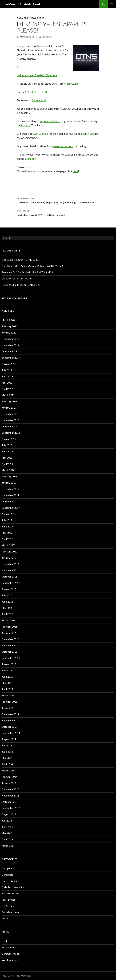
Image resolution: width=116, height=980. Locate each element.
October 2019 (9, 351)
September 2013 (11, 808)
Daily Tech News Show (30, 18)
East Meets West (11, 893)
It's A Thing (8, 906)
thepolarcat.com (63, 146)
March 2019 (8, 395)
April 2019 (7, 389)
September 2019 (11, 358)
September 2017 (11, 508)
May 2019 (7, 383)
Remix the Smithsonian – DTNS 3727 (22, 285)
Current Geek (9, 881)
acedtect (47, 37)
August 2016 (9, 589)
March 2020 (8, 320)
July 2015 (7, 670)
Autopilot (7, 868)
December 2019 (10, 339)
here (75, 171)
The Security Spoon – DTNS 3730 (20, 260)
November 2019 (10, 345)
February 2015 (10, 702)
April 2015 (7, 689)
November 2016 (10, 570)
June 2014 (7, 752)
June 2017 (7, 526)
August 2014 (9, 739)
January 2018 (9, 483)
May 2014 (7, 758)
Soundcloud (39, 100)
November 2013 (10, 796)
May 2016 (7, 608)
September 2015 (11, 658)
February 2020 (10, 326)
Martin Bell (88, 134)
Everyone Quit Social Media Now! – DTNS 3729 (27, 272)
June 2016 (7, 602)
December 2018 (10, 414)
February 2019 (10, 401)
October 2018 (9, 426)
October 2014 (9, 727)
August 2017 (9, 514)
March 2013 (8, 846)
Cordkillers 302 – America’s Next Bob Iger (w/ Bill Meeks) (32, 266)
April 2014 (7, 764)
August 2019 (9, 364)
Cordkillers (8, 875)
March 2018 (8, 470)
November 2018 (10, 420)
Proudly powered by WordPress (17, 976)
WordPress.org (10, 960)
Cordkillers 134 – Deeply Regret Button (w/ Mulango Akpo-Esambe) (58, 200)
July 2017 (7, 520)
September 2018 (11, 433)
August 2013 (9, 814)
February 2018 (10, 476)
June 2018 (7, 451)
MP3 (20, 67)
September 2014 (11, 733)
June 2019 (7, 376)
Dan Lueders (41, 134)
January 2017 (9, 558)
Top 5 (5, 918)
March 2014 (8, 770)
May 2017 (7, 533)
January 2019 (9, 408)
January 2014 (9, 783)
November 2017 (10, 495)
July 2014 (7, 745)
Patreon (25, 125)
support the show (50, 121)
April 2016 (7, 614)
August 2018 (9, 439)
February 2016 (10, 627)
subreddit (31, 159)
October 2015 (9, 652)
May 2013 (7, 833)
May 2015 (7, 683)
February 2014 (10, 777)
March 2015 (8, 695)
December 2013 (10, 789)
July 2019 (7, 370)
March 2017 (8, 545)
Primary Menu (112, 4)
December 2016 (10, 564)
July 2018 (7, 445)
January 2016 (9, 633)
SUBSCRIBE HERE (36, 92)
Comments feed (11, 954)
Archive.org (71, 84)
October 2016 (9, 577)
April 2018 (7, 464)
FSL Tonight (8, 900)
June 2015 (7, 677)
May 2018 (7, 458)
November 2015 (10, 645)
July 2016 (7, 595)
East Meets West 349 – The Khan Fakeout (58, 213)
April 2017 (7, 539)
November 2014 (10, 720)
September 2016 (11, 583)
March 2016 (8, 620)
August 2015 (9, 664)
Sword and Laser (11, 912)
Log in (5, 941)
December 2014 (10, 714)
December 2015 (10, 639)
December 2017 (10, 489)
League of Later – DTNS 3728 (18, 278)
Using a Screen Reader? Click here (37, 75)
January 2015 (9, 708)
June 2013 (7, 827)
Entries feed (8, 947)
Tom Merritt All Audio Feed (21, 4)
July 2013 (7, 821)
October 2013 (9, 802)
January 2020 (9, 333)
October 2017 (9, 501)
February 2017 (10, 552)
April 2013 (7, 839)
